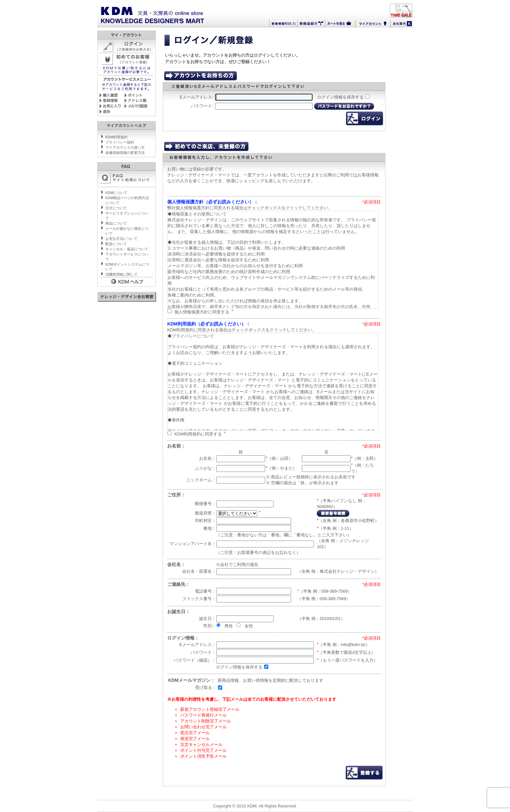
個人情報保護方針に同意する (202, 312)
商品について (116, 223)
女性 (249, 626)
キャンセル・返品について (127, 249)
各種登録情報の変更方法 (125, 153)
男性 (229, 626)
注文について (116, 208)
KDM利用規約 (116, 137)
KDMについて (116, 193)
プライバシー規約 (120, 142)
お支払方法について (121, 239)
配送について (116, 244)
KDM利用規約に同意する (198, 434)
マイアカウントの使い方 (125, 147)
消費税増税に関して (121, 274)
